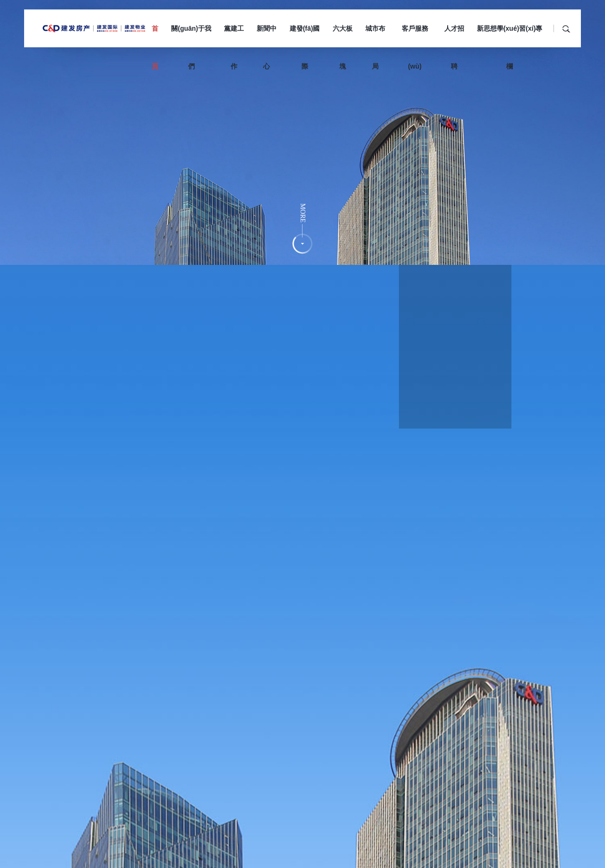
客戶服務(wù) (415, 36)
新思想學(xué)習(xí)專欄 (510, 36)
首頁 (155, 36)
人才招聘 (454, 36)
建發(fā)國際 (305, 36)
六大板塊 (343, 36)
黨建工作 (234, 36)
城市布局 (375, 36)
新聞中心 (267, 36)
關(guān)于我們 (191, 36)
